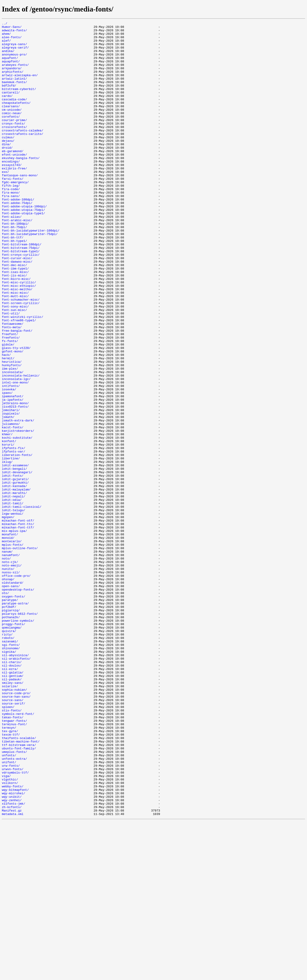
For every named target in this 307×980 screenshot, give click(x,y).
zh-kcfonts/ (12, 964)
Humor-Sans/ (12, 28)
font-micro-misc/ (16, 331)
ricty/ (7, 757)
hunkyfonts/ (12, 434)
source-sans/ (13, 836)
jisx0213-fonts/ (15, 484)
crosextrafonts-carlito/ (22, 157)
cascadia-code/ (14, 115)
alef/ (6, 45)
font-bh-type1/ (14, 285)
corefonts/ (11, 136)
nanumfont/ (11, 662)
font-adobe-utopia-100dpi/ (24, 244)
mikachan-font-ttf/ (18, 629)
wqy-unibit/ (12, 952)
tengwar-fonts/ (14, 861)
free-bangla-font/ (17, 393)
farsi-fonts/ (13, 210)
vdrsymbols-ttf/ (15, 923)
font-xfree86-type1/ (19, 380)
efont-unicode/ (14, 181)
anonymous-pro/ (14, 61)
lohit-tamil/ (13, 600)
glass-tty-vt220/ (16, 413)
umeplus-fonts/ (14, 898)
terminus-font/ (14, 865)
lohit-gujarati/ (15, 571)
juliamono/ (11, 504)
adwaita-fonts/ (14, 32)
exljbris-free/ (14, 198)
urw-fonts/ (11, 915)
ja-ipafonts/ (13, 476)
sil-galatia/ (13, 803)
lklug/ (7, 550)
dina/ (6, 169)
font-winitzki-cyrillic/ (22, 376)
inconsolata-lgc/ (16, 451)
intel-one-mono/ (15, 455)
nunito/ (8, 678)
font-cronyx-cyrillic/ (21, 302)
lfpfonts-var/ (13, 538)
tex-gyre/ (10, 873)
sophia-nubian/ (14, 823)
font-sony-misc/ (15, 364)
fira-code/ (11, 223)
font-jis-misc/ (14, 326)
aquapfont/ (11, 70)
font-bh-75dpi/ (14, 268)
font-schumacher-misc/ (21, 355)
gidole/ (8, 409)
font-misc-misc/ (15, 347)
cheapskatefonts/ (16, 119)
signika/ (9, 778)
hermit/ (8, 426)
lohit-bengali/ (14, 558)
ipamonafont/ (13, 471)
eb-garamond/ (13, 177)
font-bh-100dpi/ (15, 264)
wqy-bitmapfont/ (15, 944)
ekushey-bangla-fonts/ (21, 186)
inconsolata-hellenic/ (21, 447)
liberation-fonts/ (17, 542)
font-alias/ (12, 256)
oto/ (5, 707)
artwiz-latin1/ (14, 90)
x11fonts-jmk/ (13, 960)
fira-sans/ (11, 231)
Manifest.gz (12, 968)
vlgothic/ (10, 931)
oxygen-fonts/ (13, 712)
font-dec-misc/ (14, 314)
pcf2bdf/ (9, 724)
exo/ (5, 202)
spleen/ (8, 844)
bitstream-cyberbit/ (19, 103)
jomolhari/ (11, 488)
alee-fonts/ (12, 41)
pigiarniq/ (11, 728)
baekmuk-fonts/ (14, 94)
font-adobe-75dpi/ (17, 239)
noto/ (6, 666)
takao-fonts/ (13, 857)
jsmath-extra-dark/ (18, 500)
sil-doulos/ (12, 794)
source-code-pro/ (16, 828)
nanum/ (7, 658)
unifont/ (9, 910)
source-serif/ (13, 840)
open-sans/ (11, 699)
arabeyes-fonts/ (15, 74)
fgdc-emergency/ (15, 215)
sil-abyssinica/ (15, 782)
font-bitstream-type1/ (21, 297)
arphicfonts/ (13, 82)
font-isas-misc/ (15, 322)
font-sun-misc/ (14, 368)
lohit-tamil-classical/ (22, 604)
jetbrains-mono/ (15, 480)
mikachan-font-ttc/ (18, 625)
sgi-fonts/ (11, 770)
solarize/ (10, 819)
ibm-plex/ (10, 438)
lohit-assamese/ (15, 554)
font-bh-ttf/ (13, 281)
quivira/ (9, 753)
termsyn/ (9, 869)
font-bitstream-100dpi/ (22, 289)
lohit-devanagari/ (17, 562)
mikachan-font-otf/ (18, 620)
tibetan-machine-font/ (21, 886)
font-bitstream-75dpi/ (21, 293)
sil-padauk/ (12, 811)
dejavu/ (8, 165)
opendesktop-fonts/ (18, 703)
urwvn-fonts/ (13, 919)
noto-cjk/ (10, 670)
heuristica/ (12, 430)
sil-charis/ (12, 790)
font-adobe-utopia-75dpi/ (23, 248)
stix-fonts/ (12, 848)
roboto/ (8, 761)
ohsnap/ (8, 691)
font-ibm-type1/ (15, 318)
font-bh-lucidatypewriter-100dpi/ (31, 273)
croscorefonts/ (14, 148)
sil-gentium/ (13, 807)
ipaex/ (7, 467)
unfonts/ (9, 902)
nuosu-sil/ (11, 683)
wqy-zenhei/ (12, 956)
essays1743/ (12, 194)
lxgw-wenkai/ (13, 612)
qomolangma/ (12, 749)
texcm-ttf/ (11, 877)
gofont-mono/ (13, 418)
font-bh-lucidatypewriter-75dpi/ (30, 277)
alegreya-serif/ (15, 53)
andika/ (8, 57)
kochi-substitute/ (17, 521)
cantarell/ (11, 107)
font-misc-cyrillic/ (19, 335)
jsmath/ (8, 496)
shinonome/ (11, 774)
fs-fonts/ (10, 405)
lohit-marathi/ (14, 587)
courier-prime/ (14, 140)
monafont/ (10, 637)
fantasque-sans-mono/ (20, 206)
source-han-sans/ (16, 832)
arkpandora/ (12, 78)
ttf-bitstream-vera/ (19, 890)
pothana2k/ (11, 736)
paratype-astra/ (15, 720)
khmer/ (7, 517)
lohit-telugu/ (13, 608)
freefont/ (10, 397)
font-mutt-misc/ (15, 351)
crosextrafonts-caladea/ (22, 152)
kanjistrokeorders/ (18, 513)
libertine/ (11, 546)
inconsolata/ (13, 442)
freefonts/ (11, 401)
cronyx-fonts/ (13, 144)
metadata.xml (13, 973)
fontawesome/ (13, 384)
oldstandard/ (13, 695)
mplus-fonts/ (13, 649)
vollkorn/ (10, 935)
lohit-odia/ (12, 596)
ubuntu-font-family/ (19, 894)
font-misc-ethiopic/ (19, 339)
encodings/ (11, 190)
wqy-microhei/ (13, 948)
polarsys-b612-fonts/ (20, 732)
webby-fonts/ (13, 939)
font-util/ (11, 372)
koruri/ (8, 529)
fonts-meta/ (12, 389)
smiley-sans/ (13, 815)
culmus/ (8, 161)
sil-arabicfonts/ (16, 786)
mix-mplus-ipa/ (14, 633)
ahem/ (6, 36)
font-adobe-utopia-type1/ (23, 252)
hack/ (6, 422)
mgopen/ (8, 616)
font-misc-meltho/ (17, 343)
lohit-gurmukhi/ (15, 575)
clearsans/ (11, 123)
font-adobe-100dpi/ (18, 235)
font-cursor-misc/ (17, 306)
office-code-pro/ (16, 687)
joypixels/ (11, 492)
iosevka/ (9, 463)
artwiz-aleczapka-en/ (20, 86)
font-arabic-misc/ (17, 260)
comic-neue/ (12, 132)
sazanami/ (10, 765)
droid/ (7, 173)
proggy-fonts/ (13, 745)
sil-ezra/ (10, 799)
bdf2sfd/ (9, 99)
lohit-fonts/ (13, 567)
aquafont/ (10, 65)
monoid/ (8, 641)
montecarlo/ (12, 645)
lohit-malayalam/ (16, 583)
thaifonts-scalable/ (19, 881)
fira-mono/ (11, 227)
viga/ (6, 927)
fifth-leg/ (11, 219)
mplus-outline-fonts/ (20, 654)
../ (4, 24)
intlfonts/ (11, 459)
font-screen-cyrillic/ (21, 360)
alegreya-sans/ (14, 49)
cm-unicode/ (12, 128)
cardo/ (7, 111)
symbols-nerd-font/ (18, 852)
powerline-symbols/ (18, 741)
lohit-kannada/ (14, 579)
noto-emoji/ (12, 674)
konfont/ (9, 525)
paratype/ (10, 716)
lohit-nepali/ (13, 591)
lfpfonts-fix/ (13, 533)
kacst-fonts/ (13, 509)
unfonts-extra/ (14, 906)
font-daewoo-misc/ (17, 310)
